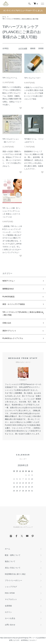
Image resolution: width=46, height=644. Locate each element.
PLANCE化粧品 (8, 297)
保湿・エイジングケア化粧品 (14, 304)
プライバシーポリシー (13, 580)
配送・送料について (13, 555)
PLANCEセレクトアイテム (13, 338)
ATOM (12, 593)
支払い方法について (13, 568)
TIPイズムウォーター (33, 78)
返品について (10, 561)
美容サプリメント (9, 331)
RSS (7, 593)
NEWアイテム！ (9, 281)
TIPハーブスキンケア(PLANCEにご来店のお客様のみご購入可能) (20, 19)
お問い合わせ (10, 625)
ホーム (4, 17)
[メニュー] (42, 4)
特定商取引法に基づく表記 (15, 574)
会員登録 (8, 606)
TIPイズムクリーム (10, 78)
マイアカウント (11, 599)
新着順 (41, 48)
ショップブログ (11, 587)
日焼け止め (7, 323)
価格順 (33, 48)
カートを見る (10, 618)
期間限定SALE (8, 289)
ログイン (8, 612)
